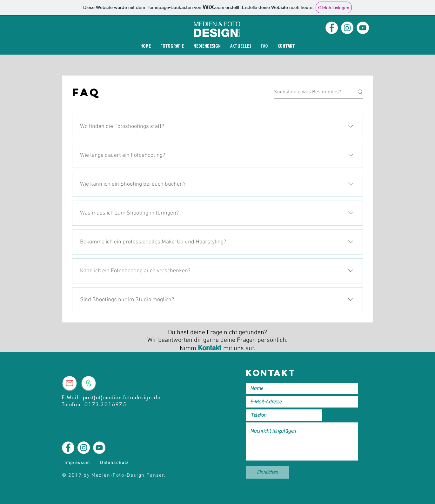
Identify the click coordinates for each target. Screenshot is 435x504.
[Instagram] (347, 28)
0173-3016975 (105, 405)
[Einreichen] (268, 472)
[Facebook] (332, 28)
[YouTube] (363, 28)
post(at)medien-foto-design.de (122, 398)
